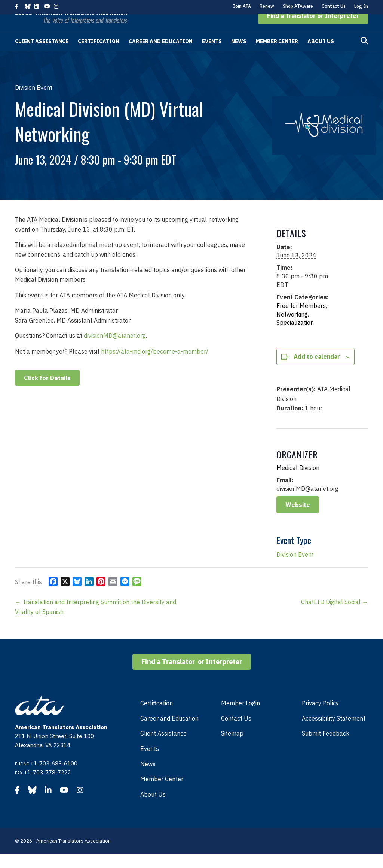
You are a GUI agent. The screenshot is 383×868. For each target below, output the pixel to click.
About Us (321, 55)
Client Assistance (42, 55)
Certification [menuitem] (157, 717)
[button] (313, 30)
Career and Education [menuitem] (169, 733)
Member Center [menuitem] (162, 793)
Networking (292, 328)
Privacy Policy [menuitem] (320, 717)
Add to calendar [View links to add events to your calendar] (317, 371)
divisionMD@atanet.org (115, 350)
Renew (267, 6)
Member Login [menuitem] (240, 717)
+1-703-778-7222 (48, 787)
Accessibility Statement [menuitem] (334, 733)
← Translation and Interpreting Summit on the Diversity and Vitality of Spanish (96, 621)
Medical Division (298, 482)
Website (298, 519)
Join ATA (242, 6)
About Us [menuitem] (153, 809)
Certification (99, 55)
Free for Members (301, 320)
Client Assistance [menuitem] (163, 748)
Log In (361, 6)
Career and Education (161, 55)
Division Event (295, 569)
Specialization (295, 337)
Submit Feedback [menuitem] (326, 748)
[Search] (364, 55)
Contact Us (334, 6)
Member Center (277, 55)
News (239, 55)
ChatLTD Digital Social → (335, 616)
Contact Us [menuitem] (236, 733)
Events (212, 55)
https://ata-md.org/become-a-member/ (155, 366)
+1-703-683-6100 (54, 778)
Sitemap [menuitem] (232, 748)
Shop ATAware (298, 6)
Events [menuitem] (150, 763)
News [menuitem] (148, 778)
